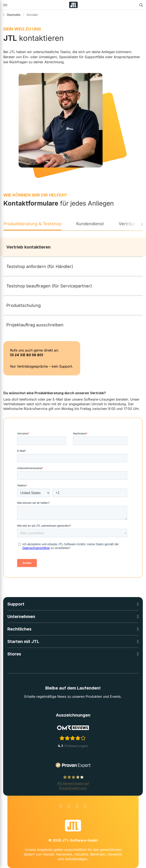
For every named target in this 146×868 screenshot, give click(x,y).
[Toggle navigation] (5, 5)
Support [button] (16, 604)
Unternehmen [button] (21, 617)
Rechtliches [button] (19, 629)
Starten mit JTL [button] (23, 641)
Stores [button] (14, 654)
